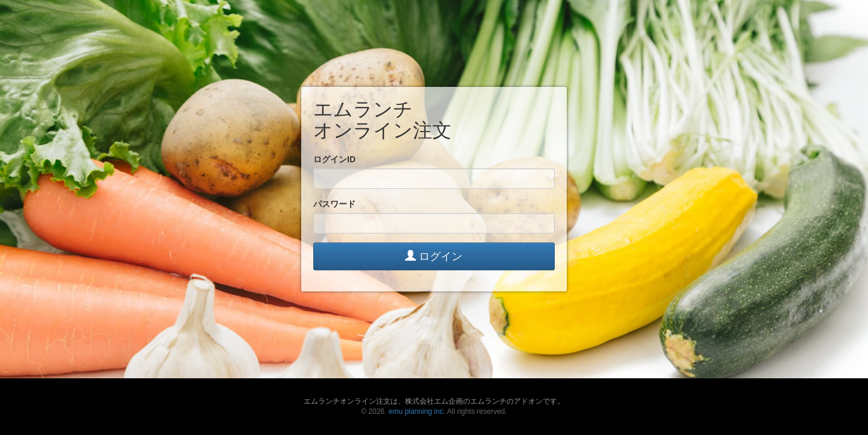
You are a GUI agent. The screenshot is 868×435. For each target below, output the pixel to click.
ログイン (434, 256)
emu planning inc (416, 411)
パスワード (334, 204)
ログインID (334, 159)
